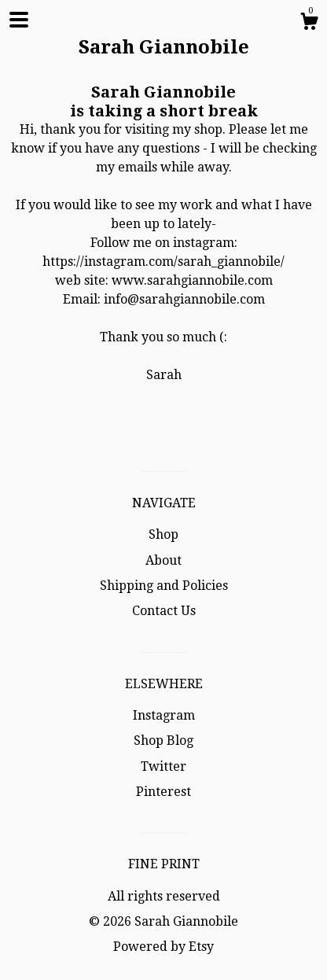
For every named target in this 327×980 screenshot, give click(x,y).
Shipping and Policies (164, 586)
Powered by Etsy (163, 947)
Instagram (164, 715)
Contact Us (164, 611)
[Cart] (309, 24)
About (163, 560)
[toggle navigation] (19, 20)
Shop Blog (163, 741)
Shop (163, 534)
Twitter (163, 766)
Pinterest (163, 792)
